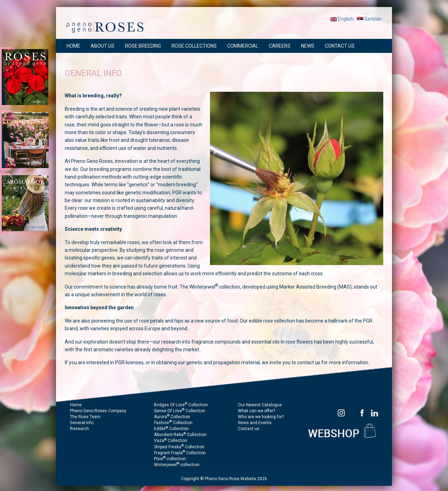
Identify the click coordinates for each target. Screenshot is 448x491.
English (342, 19)
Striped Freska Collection (179, 447)
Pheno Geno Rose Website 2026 (236, 479)
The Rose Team (85, 417)
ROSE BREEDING (143, 46)
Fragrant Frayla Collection (180, 453)
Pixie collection (170, 459)
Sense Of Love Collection (180, 411)
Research (79, 429)
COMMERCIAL (243, 46)
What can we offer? (257, 411)
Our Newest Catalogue (260, 405)
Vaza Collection (171, 441)
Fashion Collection (173, 423)
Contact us (249, 429)
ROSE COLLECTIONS (194, 46)
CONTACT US (340, 46)
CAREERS (280, 46)
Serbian (369, 19)
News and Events (255, 423)
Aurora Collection (172, 417)
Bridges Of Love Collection (181, 405)
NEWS (308, 46)
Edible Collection (171, 429)
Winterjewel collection (177, 465)
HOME (73, 46)
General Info (82, 423)
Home (76, 405)
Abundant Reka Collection (180, 435)
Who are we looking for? (261, 417)
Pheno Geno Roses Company (98, 411)
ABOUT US (103, 46)
